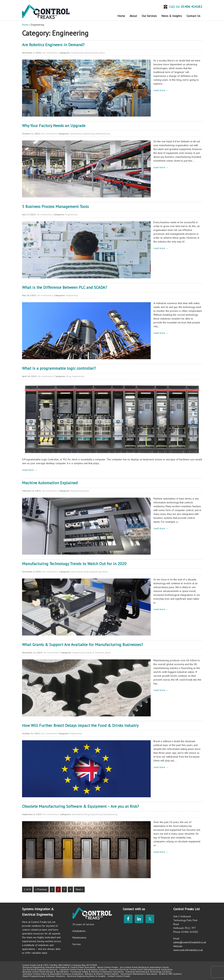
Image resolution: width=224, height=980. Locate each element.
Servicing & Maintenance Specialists (139, 974)
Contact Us (193, 16)
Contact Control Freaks (119, 976)
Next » (79, 889)
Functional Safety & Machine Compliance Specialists (97, 972)
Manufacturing (91, 53)
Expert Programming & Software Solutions (44, 976)
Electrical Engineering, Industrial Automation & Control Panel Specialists (59, 967)
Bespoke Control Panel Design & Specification (46, 972)
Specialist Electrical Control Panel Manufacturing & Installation (141, 969)
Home (121, 16)
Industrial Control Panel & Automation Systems (83, 969)
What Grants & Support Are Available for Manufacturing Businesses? (83, 645)
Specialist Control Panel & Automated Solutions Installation (53, 974)
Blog (69, 376)
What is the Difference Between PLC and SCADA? (64, 287)
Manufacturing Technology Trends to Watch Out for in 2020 (74, 564)
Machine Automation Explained (50, 483)
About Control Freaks (108, 967)
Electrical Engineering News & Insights (86, 976)
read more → (161, 90)
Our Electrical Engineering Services (40, 969)
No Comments (50, 53)
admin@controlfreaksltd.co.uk (190, 942)
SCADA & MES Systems (170, 974)
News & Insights (172, 16)
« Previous (41, 889)
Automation (76, 134)
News (102, 53)
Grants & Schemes (95, 653)
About (133, 16)
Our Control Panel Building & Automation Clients (144, 967)
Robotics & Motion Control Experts (102, 974)
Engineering (77, 53)
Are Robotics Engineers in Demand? (53, 45)
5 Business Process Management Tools (55, 206)
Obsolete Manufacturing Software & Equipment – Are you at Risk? (80, 806)
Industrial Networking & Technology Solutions (149, 972)
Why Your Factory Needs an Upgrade (54, 126)
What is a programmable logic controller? (59, 368)
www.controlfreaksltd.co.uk (188, 950)
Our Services (149, 16)
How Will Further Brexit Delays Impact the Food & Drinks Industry (80, 725)
